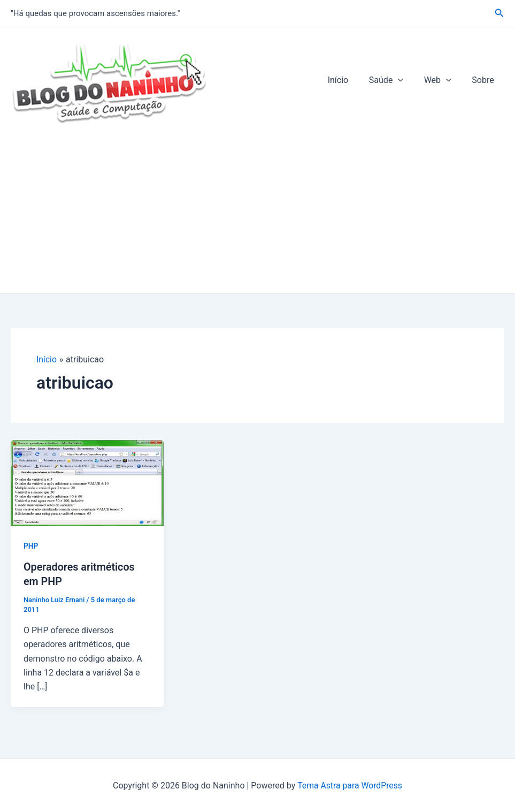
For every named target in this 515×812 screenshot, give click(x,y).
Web (443, 80)
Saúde (395, 80)
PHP (31, 546)
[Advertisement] (257, 213)
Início (351, 80)
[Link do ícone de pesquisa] (499, 13)
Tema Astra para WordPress (349, 784)
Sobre (485, 80)
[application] (407, 80)
